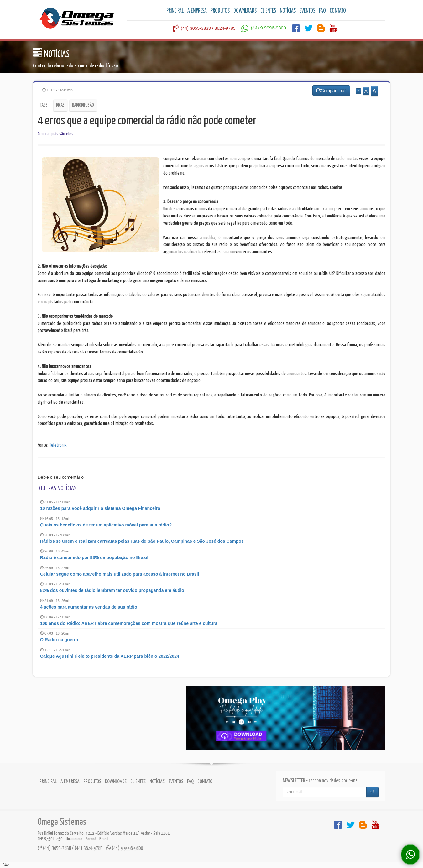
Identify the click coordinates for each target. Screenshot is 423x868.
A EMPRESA (197, 11)
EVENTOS (307, 11)
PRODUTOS (220, 11)
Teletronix (58, 445)
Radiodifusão (83, 105)
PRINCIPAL (175, 11)
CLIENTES (268, 11)
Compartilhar (331, 91)
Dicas (60, 105)
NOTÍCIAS (288, 11)
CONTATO (338, 11)
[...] (325, 792)
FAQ (322, 11)
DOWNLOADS (245, 11)
